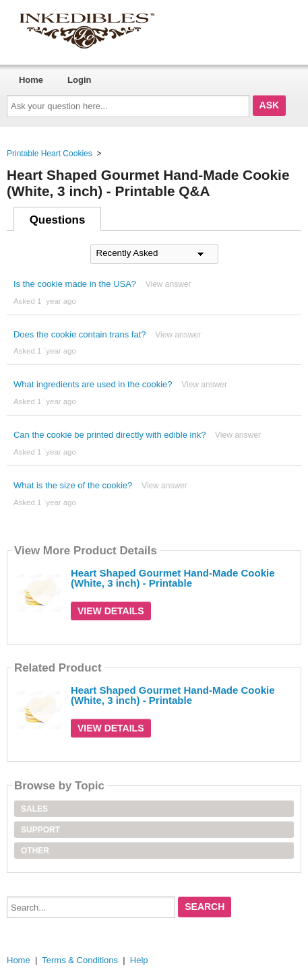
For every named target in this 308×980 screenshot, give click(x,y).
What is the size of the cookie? (73, 485)
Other (35, 851)
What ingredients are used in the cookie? (93, 384)
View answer (168, 284)
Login (79, 80)
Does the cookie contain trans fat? (80, 334)
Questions (58, 220)
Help (139, 960)
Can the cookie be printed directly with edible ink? (110, 435)
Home (31, 80)
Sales (34, 809)
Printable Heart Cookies (50, 154)
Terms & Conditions (80, 960)
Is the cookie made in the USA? (75, 284)
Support (40, 830)
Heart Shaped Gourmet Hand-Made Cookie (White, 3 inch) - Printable (173, 578)
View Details (111, 611)
